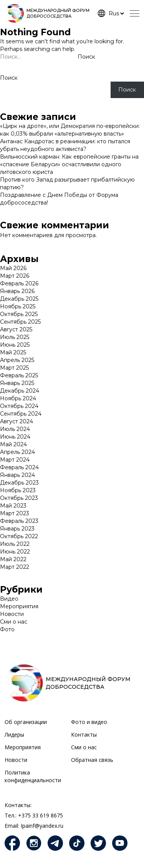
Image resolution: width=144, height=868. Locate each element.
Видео (9, 599)
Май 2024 (13, 444)
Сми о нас (14, 622)
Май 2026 (13, 268)
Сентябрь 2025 (20, 322)
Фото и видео (89, 722)
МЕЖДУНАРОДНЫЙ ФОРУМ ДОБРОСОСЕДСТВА (58, 13)
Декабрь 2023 (19, 483)
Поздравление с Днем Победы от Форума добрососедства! (59, 199)
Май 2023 (13, 506)
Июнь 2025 (15, 345)
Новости (12, 614)
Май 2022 (13, 559)
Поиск (9, 78)
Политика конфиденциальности (33, 776)
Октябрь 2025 (19, 314)
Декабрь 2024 (20, 391)
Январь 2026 (17, 291)
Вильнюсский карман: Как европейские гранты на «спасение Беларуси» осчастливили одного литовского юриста (69, 164)
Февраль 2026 (19, 283)
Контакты (84, 735)
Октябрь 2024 (19, 406)
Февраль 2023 (19, 521)
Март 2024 (15, 460)
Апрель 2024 (17, 452)
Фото (7, 629)
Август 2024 (17, 421)
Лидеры (14, 735)
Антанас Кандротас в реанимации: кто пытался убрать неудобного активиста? (65, 145)
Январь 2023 (17, 529)
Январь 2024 (17, 475)
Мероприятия (19, 606)
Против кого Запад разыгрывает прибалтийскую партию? (67, 183)
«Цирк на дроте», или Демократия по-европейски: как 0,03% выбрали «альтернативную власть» (70, 130)
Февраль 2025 (19, 375)
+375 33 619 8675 (41, 815)
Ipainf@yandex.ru (42, 826)
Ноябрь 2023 (18, 490)
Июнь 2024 (15, 437)
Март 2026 (15, 276)
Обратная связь (92, 760)
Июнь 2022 (15, 552)
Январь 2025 (17, 383)
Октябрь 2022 (19, 536)
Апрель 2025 (17, 360)
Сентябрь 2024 (21, 414)
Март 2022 (15, 567)
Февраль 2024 (19, 467)
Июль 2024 (15, 429)
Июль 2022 (15, 544)
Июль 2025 (15, 337)
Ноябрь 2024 (18, 398)
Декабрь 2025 (19, 299)
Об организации (26, 722)
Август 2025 (16, 329)
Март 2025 (14, 368)
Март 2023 (15, 513)
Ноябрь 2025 (18, 306)
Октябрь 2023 (19, 498)
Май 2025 (13, 352)
